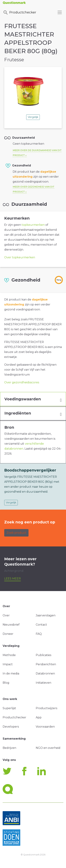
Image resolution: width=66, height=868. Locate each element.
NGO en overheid (48, 748)
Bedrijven (9, 748)
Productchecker (20, 13)
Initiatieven (43, 683)
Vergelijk (33, 117)
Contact (41, 625)
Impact (8, 664)
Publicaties (43, 655)
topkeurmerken (33, 225)
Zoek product (16, 533)
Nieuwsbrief (11, 625)
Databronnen (45, 673)
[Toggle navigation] (60, 12)
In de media (11, 673)
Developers (11, 727)
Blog (6, 683)
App (39, 717)
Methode (9, 655)
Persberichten (46, 664)
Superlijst (9, 708)
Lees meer (12, 579)
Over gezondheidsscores (22, 382)
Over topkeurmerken (20, 257)
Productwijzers (46, 708)
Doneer (8, 634)
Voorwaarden (45, 727)
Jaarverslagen (46, 615)
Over (6, 615)
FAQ (39, 634)
